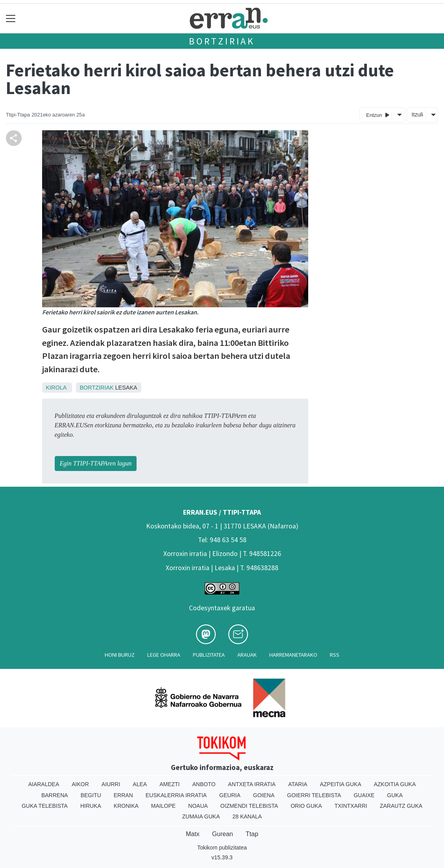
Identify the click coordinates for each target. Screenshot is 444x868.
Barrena (55, 795)
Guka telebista (45, 806)
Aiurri (111, 784)
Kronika (126, 806)
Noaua (198, 806)
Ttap (252, 834)
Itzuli (417, 115)
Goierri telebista (314, 795)
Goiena (264, 795)
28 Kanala (247, 816)
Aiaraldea (44, 784)
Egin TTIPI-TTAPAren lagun (96, 463)
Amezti (169, 784)
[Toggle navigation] (11, 18)
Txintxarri (351, 806)
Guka (395, 795)
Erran (123, 795)
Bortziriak (222, 41)
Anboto (204, 784)
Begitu (91, 795)
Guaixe (364, 795)
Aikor (80, 784)
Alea (140, 784)
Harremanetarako (293, 655)
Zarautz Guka (401, 806)
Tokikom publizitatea (222, 848)
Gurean (223, 834)
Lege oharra (164, 655)
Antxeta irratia (252, 784)
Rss (335, 655)
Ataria (298, 784)
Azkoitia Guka (395, 784)
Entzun (378, 115)
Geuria (230, 795)
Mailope (163, 806)
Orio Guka (306, 806)
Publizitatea (209, 655)
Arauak (247, 655)
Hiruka (91, 806)
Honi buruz (120, 655)
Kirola (56, 388)
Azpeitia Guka (341, 784)
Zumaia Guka (201, 816)
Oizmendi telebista (249, 806)
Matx (193, 834)
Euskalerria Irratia (176, 795)
